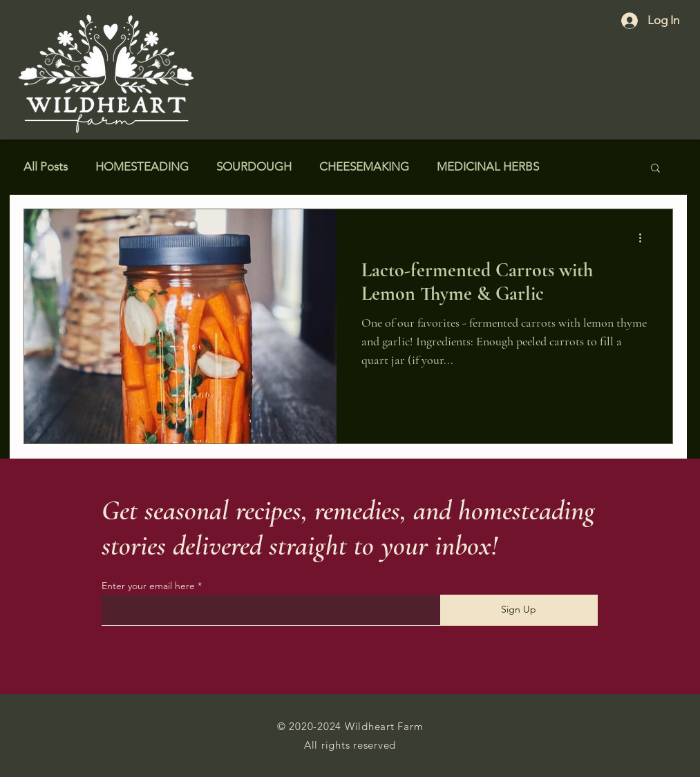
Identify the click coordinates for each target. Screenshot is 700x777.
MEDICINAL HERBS (488, 166)
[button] (655, 169)
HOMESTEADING (142, 166)
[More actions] (645, 238)
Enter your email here (148, 586)
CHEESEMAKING (364, 166)
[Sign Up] (519, 610)
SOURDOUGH (254, 166)
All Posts (46, 166)
